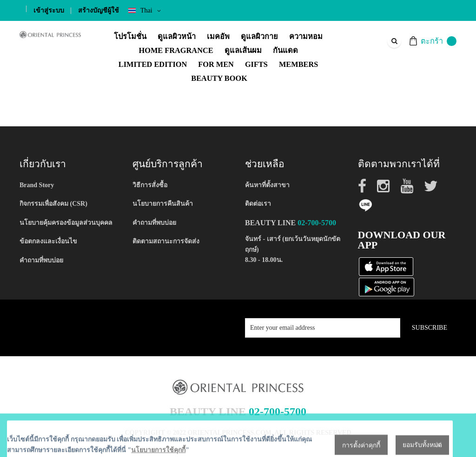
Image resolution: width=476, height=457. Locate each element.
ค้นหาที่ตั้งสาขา (267, 185)
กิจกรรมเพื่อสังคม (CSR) (53, 204)
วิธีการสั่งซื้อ (150, 185)
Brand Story (37, 185)
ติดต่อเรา (258, 204)
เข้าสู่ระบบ (49, 10)
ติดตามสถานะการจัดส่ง (166, 241)
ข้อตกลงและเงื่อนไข (48, 241)
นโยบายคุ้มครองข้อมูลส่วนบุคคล (66, 223)
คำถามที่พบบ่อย (41, 260)
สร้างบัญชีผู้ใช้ (99, 10)
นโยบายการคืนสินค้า (163, 204)
